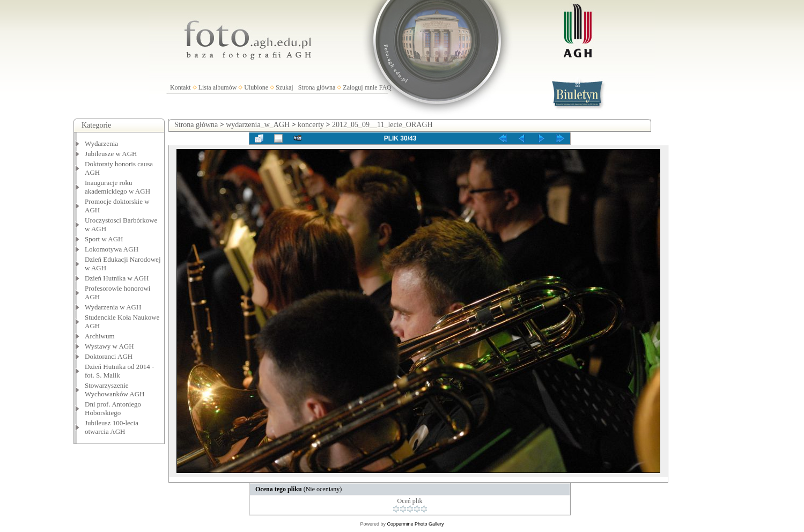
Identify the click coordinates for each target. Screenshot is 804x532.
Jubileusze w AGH (111, 154)
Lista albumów (218, 87)
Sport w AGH (104, 239)
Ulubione (256, 87)
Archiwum (100, 336)
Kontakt (180, 87)
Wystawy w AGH (109, 346)
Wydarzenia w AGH (113, 307)
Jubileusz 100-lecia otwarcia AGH (112, 427)
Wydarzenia (101, 143)
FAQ (385, 87)
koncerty (311, 125)
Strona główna (317, 87)
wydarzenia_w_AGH (258, 125)
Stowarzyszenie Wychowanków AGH (115, 390)
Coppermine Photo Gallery (415, 524)
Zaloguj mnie (360, 87)
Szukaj (285, 87)
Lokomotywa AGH (112, 249)
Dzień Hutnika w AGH (117, 278)
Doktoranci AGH (109, 356)
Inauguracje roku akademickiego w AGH (117, 187)
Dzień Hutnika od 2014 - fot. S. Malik (119, 371)
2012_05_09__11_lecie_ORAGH (382, 125)
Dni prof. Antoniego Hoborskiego (113, 408)
